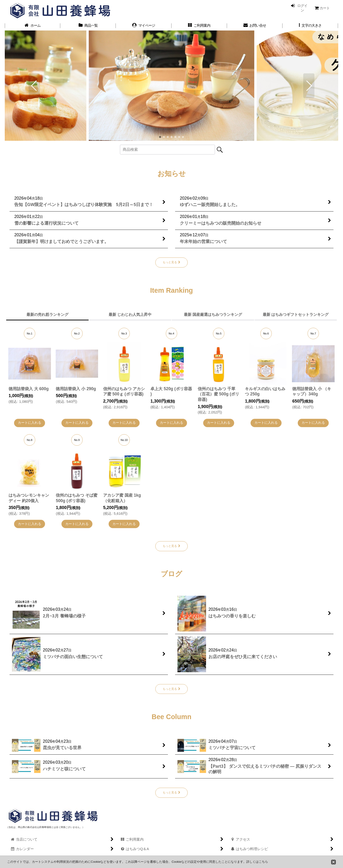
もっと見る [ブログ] (171, 689)
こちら (263, 862)
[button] (310, 26)
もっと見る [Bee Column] (171, 792)
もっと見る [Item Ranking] (171, 546)
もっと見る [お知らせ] (171, 262)
